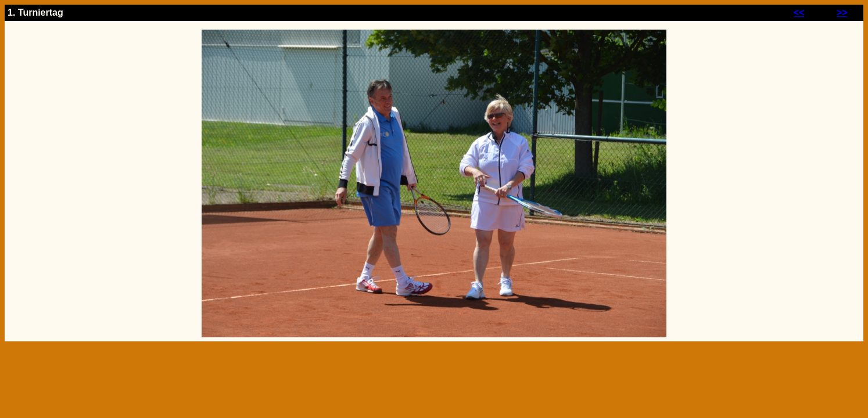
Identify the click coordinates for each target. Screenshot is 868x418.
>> (842, 12)
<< (799, 12)
